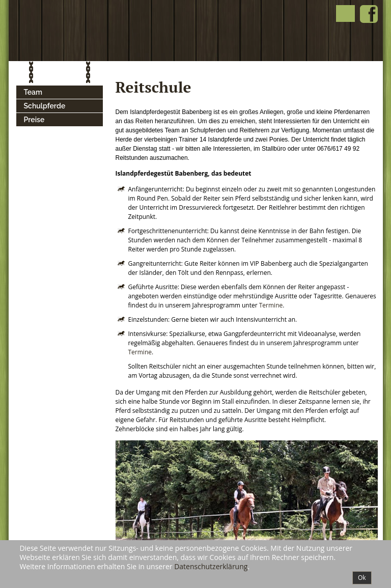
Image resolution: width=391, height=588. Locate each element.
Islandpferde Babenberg (104, 31)
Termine (271, 305)
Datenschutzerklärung (211, 566)
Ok (362, 578)
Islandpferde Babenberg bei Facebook (369, 14)
